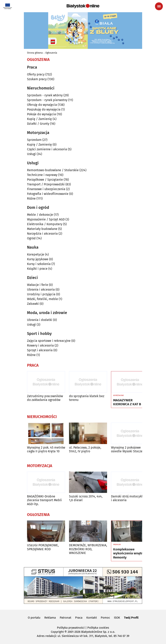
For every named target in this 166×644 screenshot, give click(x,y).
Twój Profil (131, 618)
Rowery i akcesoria (40, 345)
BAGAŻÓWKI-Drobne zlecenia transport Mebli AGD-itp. (44, 500)
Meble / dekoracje (40, 215)
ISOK (117, 618)
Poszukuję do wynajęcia (44, 109)
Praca (79, 618)
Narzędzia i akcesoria (42, 234)
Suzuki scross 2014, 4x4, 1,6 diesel (86, 498)
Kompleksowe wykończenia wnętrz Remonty (129, 553)
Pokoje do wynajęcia (41, 114)
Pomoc (105, 618)
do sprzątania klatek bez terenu (87, 398)
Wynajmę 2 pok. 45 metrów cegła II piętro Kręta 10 (46, 449)
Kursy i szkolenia (39, 264)
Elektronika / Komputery (45, 224)
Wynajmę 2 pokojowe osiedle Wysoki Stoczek (128, 449)
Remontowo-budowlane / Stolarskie (53, 170)
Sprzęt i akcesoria (40, 350)
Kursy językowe (38, 259)
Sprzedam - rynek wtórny (45, 95)
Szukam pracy (37, 79)
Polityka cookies (98, 628)
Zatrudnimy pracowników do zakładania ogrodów (45, 398)
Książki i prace (37, 269)
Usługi (31, 154)
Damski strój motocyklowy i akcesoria (130, 498)
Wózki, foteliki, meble (42, 299)
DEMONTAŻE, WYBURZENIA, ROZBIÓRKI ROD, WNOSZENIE (88, 549)
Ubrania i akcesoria (41, 289)
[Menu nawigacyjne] (159, 6)
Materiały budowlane (42, 229)
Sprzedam (34, 140)
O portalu (34, 618)
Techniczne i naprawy (42, 175)
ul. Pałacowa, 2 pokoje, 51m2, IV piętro (85, 449)
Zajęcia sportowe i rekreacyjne (49, 341)
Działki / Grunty (38, 124)
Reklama (50, 618)
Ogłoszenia (51, 53)
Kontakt (92, 618)
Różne (31, 198)
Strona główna (35, 53)
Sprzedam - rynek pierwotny (47, 100)
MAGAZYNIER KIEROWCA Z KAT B (127, 402)
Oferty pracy (36, 74)
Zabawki (33, 304)
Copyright (57, 632)
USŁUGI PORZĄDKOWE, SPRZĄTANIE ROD (43, 547)
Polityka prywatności (71, 628)
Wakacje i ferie (38, 285)
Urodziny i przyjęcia (41, 294)
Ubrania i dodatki (40, 320)
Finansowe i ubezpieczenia (46, 189)
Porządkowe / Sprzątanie (45, 180)
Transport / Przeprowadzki (46, 184)
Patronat (65, 618)
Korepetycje (36, 254)
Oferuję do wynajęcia (42, 105)
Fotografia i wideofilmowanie (48, 194)
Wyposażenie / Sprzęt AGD (46, 219)
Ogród (31, 238)
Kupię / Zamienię (39, 119)
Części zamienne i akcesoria (47, 149)
